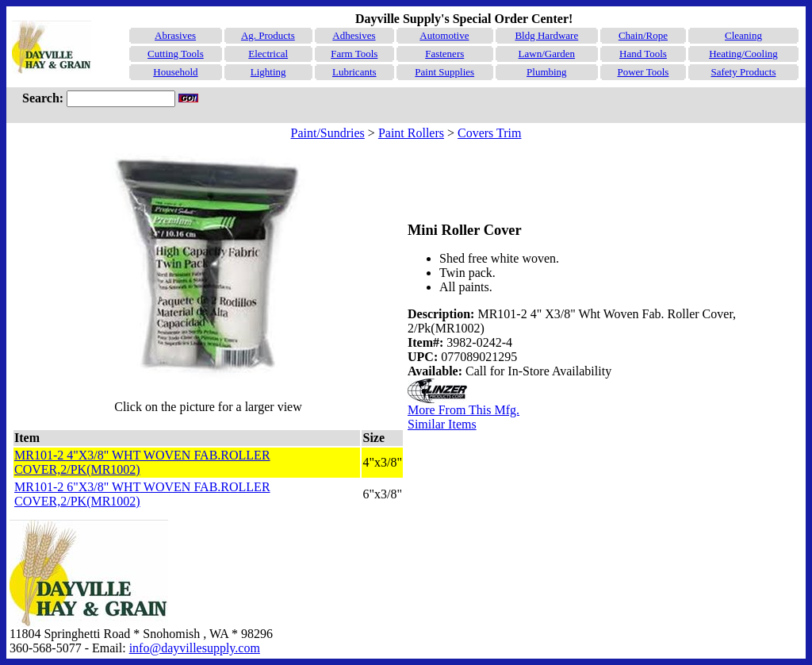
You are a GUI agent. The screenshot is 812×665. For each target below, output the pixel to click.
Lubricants (354, 72)
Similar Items (442, 424)
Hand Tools (643, 54)
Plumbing (547, 72)
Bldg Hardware (546, 35)
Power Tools (643, 72)
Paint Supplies (444, 72)
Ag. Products (268, 35)
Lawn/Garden (547, 54)
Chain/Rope (643, 35)
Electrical (268, 54)
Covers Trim (489, 133)
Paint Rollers (411, 133)
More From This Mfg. (463, 410)
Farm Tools (354, 54)
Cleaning (743, 35)
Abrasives (175, 35)
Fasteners (444, 54)
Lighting (268, 72)
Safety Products (744, 72)
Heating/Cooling (743, 54)
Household (175, 72)
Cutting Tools (176, 54)
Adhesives (354, 35)
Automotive (444, 35)
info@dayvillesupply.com (195, 648)
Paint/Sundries (328, 133)
